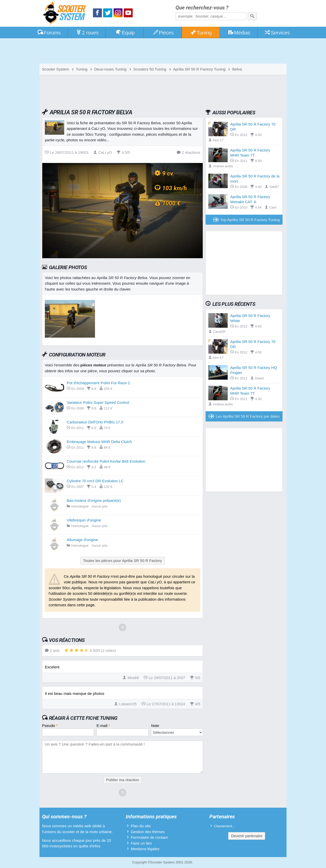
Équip (125, 33)
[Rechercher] (252, 16)
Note (155, 726)
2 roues (87, 33)
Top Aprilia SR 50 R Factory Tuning (246, 220)
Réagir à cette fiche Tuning (83, 718)
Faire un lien (141, 843)
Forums (49, 33)
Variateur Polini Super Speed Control (98, 402)
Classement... (225, 826)
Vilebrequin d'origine (84, 520)
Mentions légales (145, 849)
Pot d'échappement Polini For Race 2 (98, 383)
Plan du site (141, 826)
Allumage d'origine (82, 540)
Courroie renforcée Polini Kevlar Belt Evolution (106, 461)
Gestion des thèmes (148, 832)
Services (277, 33)
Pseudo (50, 726)
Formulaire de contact (149, 837)
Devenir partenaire (247, 836)
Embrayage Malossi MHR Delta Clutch (99, 442)
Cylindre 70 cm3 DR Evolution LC (95, 481)
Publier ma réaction (122, 780)
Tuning (201, 33)
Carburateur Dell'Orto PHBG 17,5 (95, 422)
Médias (239, 33)
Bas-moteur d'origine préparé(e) (94, 500)
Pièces (163, 33)
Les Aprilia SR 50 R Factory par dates (244, 416)
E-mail (103, 726)
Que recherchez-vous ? (202, 8)
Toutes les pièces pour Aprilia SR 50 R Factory (122, 561)
